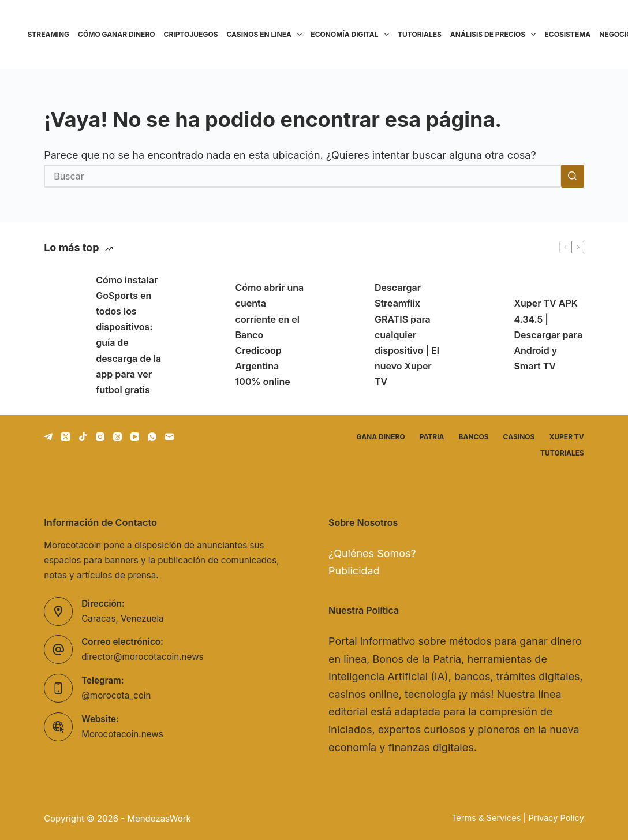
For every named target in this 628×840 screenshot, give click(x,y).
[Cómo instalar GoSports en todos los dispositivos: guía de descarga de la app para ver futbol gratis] (64, 335)
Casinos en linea (267, 35)
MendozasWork (159, 818)
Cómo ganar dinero (116, 34)
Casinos (519, 437)
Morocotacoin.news (122, 734)
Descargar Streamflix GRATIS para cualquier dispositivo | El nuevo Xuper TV (407, 335)
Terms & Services (486, 818)
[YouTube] (135, 437)
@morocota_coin (116, 695)
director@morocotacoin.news (142, 657)
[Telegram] (48, 437)
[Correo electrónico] (169, 437)
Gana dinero (381, 437)
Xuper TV (566, 437)
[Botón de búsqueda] (573, 176)
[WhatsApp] (152, 437)
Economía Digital (352, 35)
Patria (432, 437)
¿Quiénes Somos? (372, 553)
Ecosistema (567, 34)
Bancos (474, 437)
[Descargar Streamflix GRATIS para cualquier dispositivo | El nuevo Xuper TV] (343, 335)
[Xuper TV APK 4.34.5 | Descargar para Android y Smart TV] (482, 335)
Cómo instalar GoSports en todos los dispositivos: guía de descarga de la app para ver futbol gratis (128, 335)
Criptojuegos (191, 34)
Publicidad (354, 571)
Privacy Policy (556, 818)
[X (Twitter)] (66, 437)
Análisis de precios (495, 35)
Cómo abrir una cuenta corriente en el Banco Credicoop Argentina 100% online (270, 335)
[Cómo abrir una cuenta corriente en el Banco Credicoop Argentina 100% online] (204, 335)
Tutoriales (420, 34)
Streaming (49, 34)
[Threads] (117, 437)
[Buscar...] (302, 176)
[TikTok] (83, 437)
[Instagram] (100, 437)
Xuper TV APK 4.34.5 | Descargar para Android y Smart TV (548, 335)
